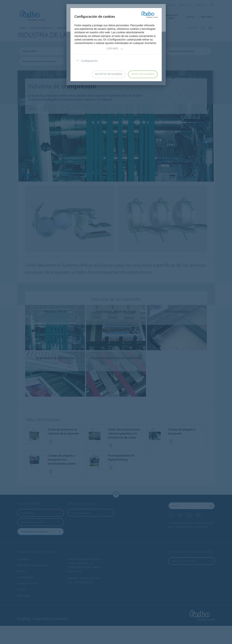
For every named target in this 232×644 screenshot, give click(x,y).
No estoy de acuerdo (109, 74)
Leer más (115, 49)
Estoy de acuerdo (143, 74)
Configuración (86, 61)
